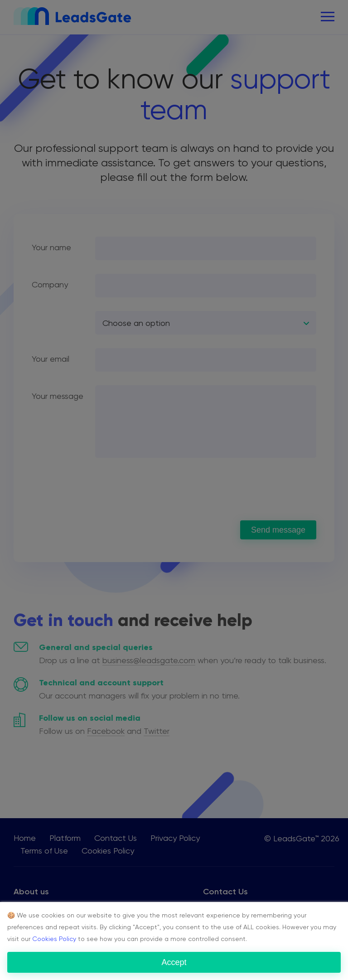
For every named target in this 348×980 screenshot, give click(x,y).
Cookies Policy (54, 939)
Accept (174, 962)
